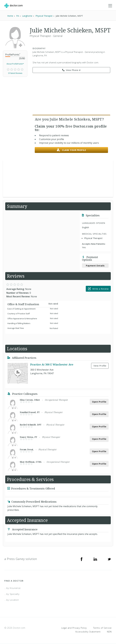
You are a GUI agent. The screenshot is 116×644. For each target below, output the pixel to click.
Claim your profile (71, 150)
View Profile (100, 366)
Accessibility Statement (88, 632)
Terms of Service (102, 628)
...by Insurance (12, 588)
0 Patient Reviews (15, 73)
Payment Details (95, 266)
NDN (109, 632)
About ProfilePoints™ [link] (15, 64)
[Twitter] (109, 559)
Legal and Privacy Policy (74, 628)
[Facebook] (82, 559)
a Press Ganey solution (21, 559)
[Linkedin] (95, 559)
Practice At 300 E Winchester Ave (52, 364)
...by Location (12, 600)
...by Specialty (12, 594)
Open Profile (99, 402)
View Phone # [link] (71, 70)
